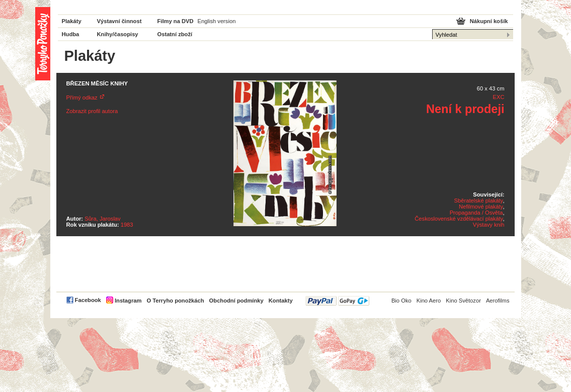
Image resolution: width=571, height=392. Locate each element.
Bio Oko (401, 301)
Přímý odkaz (82, 97)
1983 (127, 225)
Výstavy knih (489, 225)
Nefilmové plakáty (481, 207)
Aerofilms (498, 301)
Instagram (128, 301)
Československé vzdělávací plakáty (459, 219)
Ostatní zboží (175, 34)
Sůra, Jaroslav (103, 219)
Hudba (71, 34)
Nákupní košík (489, 21)
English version (217, 21)
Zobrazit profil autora (92, 111)
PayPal (337, 301)
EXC (498, 97)
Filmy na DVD (176, 21)
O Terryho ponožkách (175, 301)
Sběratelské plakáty (479, 201)
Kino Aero (429, 301)
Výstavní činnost (119, 21)
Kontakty (281, 301)
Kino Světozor (463, 301)
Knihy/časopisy (118, 34)
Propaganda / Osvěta (476, 213)
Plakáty (72, 21)
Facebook (88, 300)
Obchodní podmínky (236, 301)
